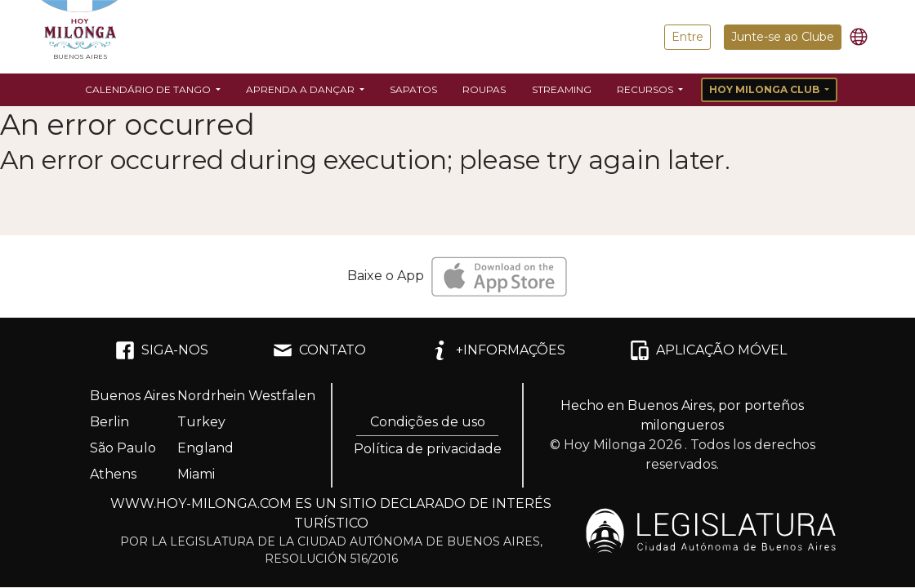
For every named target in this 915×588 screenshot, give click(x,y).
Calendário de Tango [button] (149, 89)
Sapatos (413, 89)
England (205, 448)
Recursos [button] (646, 89)
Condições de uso (428, 422)
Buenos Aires (132, 396)
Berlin (109, 422)
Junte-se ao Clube (783, 37)
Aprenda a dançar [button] (301, 89)
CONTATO (319, 350)
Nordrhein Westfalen (246, 396)
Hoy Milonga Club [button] (765, 89)
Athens (113, 474)
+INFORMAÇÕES (498, 350)
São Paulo (123, 448)
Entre (687, 37)
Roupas (484, 89)
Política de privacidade (428, 449)
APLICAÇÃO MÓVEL (708, 350)
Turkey (201, 422)
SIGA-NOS (162, 350)
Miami (196, 474)
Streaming (562, 89)
